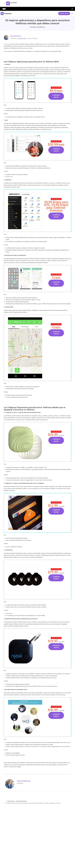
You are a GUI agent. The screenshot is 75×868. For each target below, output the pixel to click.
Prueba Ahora (64, 13)
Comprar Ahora (56, 96)
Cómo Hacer (11, 801)
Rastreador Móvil (22, 38)
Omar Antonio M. (16, 36)
